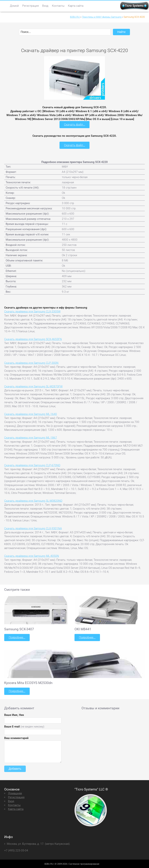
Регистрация (30, 6)
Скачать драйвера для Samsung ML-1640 (31, 414)
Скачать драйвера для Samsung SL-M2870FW (33, 386)
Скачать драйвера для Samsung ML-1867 (31, 437)
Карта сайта (76, 6)
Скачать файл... (75, 124)
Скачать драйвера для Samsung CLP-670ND (32, 465)
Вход (45, 6)
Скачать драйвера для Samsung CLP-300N (31, 363)
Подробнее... (17, 637)
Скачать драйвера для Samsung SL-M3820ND (33, 500)
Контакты (58, 6)
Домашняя (15, 793)
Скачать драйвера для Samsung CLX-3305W (32, 311)
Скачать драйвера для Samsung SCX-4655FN (33, 339)
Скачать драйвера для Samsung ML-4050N (32, 556)
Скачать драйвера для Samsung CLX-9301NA (33, 528)
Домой (14, 6)
